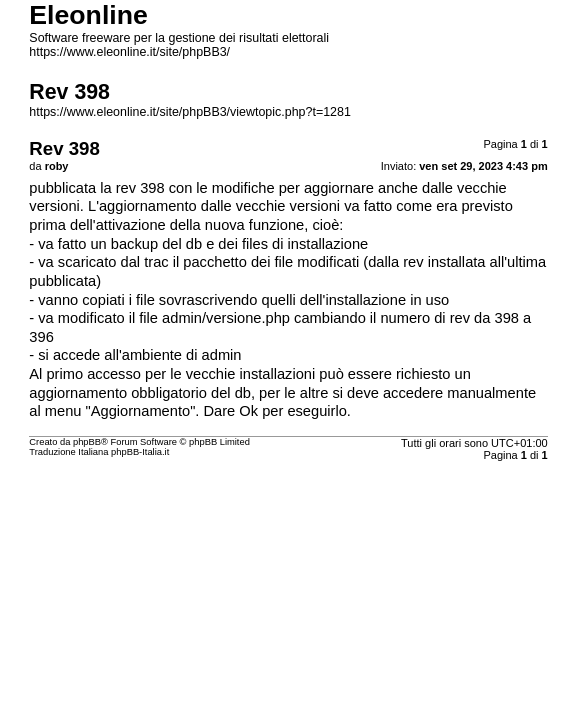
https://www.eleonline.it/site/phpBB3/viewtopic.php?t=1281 (190, 112)
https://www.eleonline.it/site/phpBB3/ (129, 52)
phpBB (87, 442)
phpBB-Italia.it (140, 452)
